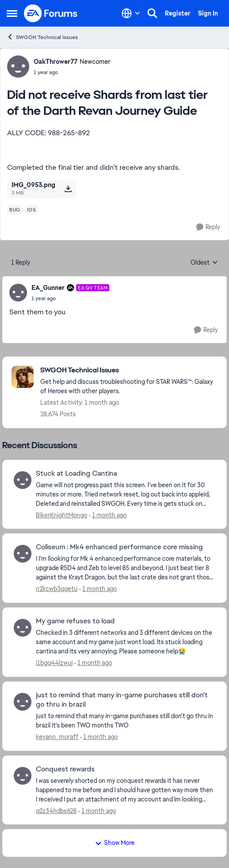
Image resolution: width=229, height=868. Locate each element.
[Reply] (208, 227)
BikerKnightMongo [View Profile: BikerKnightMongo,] (62, 515)
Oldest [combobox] (204, 263)
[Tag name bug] (15, 210)
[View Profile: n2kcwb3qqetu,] (23, 554)
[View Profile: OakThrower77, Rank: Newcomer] (18, 66)
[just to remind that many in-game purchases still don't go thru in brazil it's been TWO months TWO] (126, 721)
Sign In (208, 13)
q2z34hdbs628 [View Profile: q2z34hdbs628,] (56, 810)
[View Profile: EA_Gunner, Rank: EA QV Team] (18, 293)
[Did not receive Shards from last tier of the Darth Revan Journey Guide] (70, 298)
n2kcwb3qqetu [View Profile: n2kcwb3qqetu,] (57, 589)
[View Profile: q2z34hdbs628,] (23, 776)
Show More (115, 843)
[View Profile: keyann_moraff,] (23, 702)
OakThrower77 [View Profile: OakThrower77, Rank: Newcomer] (56, 62)
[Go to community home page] (51, 13)
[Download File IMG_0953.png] (68, 189)
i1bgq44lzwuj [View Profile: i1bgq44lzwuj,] (54, 663)
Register (178, 13)
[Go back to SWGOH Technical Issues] (129, 370)
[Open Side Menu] (12, 13)
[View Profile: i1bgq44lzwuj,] (23, 628)
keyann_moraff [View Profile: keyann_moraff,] (57, 737)
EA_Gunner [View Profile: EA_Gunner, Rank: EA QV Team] (48, 288)
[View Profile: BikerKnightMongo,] (23, 480)
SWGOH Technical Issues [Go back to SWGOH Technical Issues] (42, 37)
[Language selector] (131, 13)
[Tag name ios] (32, 210)
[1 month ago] (108, 515)
